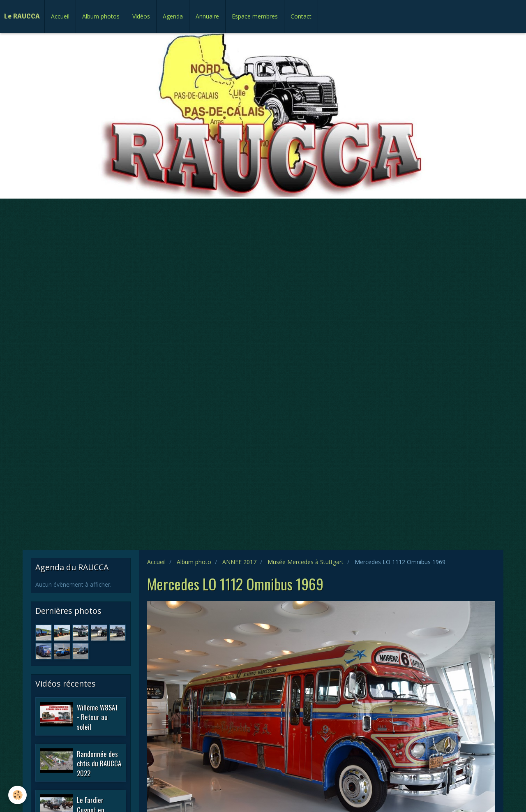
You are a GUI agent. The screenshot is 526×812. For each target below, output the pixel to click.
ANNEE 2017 (239, 562)
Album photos (101, 16)
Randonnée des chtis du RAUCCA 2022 (99, 763)
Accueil (60, 16)
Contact (301, 16)
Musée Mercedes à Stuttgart (306, 562)
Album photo (194, 562)
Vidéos (141, 16)
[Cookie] (17, 795)
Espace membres (255, 16)
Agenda (173, 16)
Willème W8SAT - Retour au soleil (97, 717)
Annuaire (207, 16)
